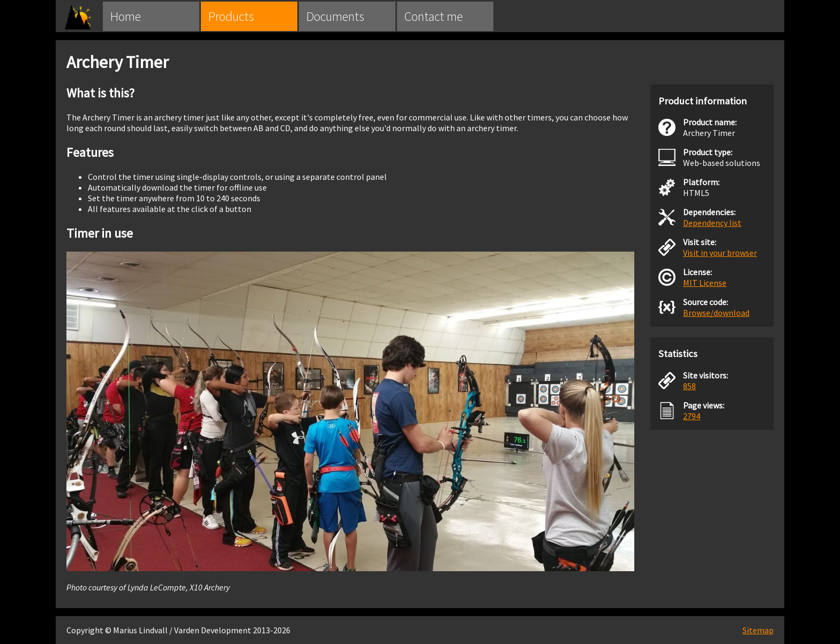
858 (689, 386)
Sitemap (758, 630)
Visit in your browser (720, 253)
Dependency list (712, 223)
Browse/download (716, 313)
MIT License (705, 283)
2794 (692, 416)
